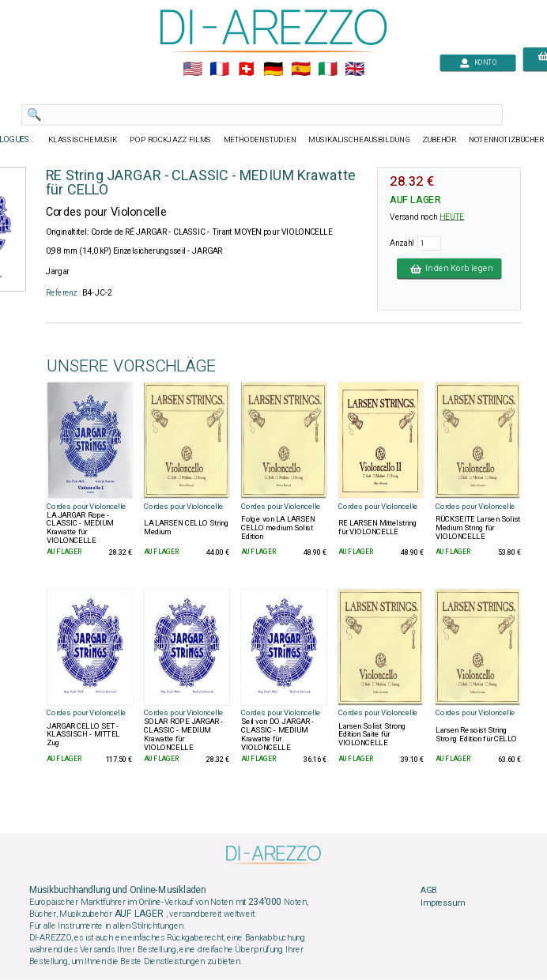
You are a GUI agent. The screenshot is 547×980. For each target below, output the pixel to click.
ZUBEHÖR (439, 140)
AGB (428, 891)
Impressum (443, 903)
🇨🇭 (246, 70)
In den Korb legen (449, 269)
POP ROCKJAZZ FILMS (170, 140)
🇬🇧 (355, 70)
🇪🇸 (301, 70)
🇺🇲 (192, 70)
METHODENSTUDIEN (260, 140)
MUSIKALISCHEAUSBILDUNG (359, 140)
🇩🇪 (273, 70)
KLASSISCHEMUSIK (83, 140)
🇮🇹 (328, 70)
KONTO (478, 63)
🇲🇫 (219, 70)
